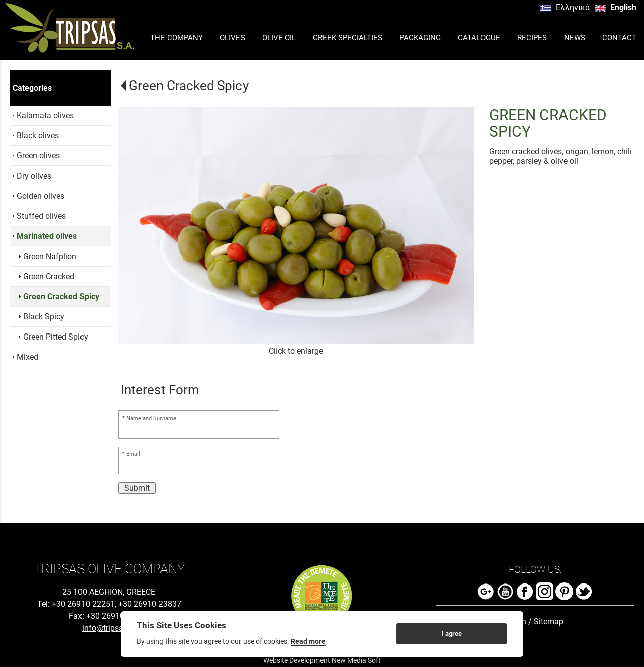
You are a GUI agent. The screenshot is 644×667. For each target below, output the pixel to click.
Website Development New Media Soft (322, 660)
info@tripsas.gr (109, 628)
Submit (137, 488)
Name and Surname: (152, 418)
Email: (134, 454)
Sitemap (549, 621)
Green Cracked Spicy (189, 86)
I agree (452, 634)
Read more (308, 641)
